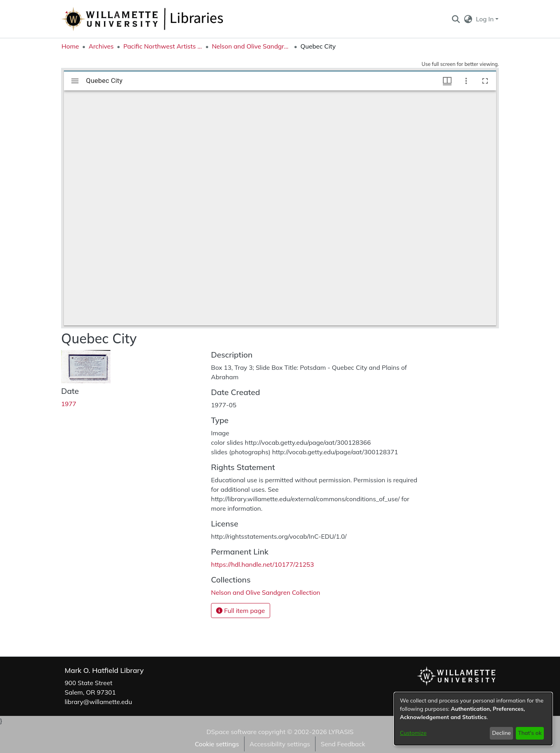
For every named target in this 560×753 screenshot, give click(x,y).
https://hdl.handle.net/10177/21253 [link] (262, 564)
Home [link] (70, 46)
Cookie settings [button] (217, 744)
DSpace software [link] (231, 732)
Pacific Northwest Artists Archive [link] (163, 46)
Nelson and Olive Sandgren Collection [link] (251, 46)
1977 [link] (69, 404)
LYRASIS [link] (341, 732)
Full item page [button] (241, 611)
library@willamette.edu (98, 702)
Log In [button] (486, 19)
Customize (413, 733)
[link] (266, 592)
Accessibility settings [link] (280, 744)
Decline (502, 733)
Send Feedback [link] (343, 744)
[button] (456, 19)
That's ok (530, 733)
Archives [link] (101, 46)
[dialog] (473, 719)
